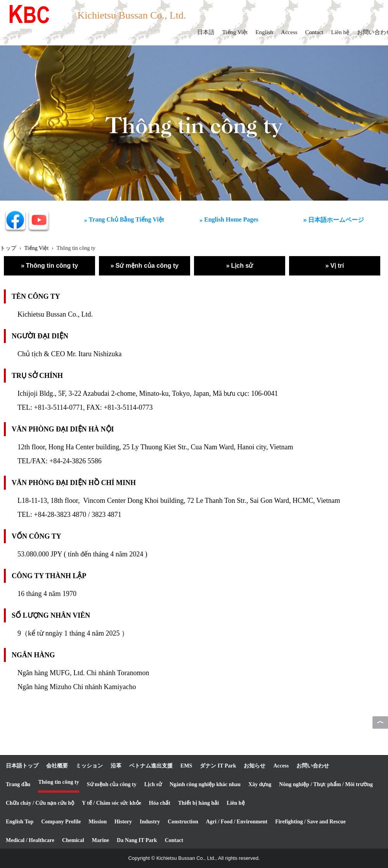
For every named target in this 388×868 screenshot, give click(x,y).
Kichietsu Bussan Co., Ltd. (132, 15)
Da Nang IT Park (137, 840)
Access (289, 32)
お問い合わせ (313, 766)
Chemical (73, 840)
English (264, 32)
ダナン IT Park (218, 766)
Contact (314, 32)
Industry (150, 822)
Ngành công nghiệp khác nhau (205, 784)
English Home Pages (231, 219)
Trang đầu (18, 784)
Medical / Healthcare (30, 840)
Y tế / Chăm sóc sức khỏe (112, 803)
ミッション (89, 766)
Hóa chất (160, 803)
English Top (20, 822)
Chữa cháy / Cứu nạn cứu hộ (40, 803)
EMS (186, 766)
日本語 (206, 32)
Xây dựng (260, 784)
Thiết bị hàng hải (198, 803)
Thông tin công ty (52, 266)
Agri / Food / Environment (237, 822)
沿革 (116, 766)
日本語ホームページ (336, 220)
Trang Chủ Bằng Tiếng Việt (126, 219)
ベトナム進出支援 (151, 766)
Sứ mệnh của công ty (147, 266)
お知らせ (255, 766)
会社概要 (57, 766)
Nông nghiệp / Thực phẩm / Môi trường (326, 784)
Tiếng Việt (235, 32)
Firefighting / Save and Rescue (310, 822)
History (123, 822)
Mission (98, 822)
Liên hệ (340, 32)
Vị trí (337, 266)
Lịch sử (242, 266)
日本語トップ (22, 766)
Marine (100, 840)
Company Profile (61, 822)
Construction (183, 822)
